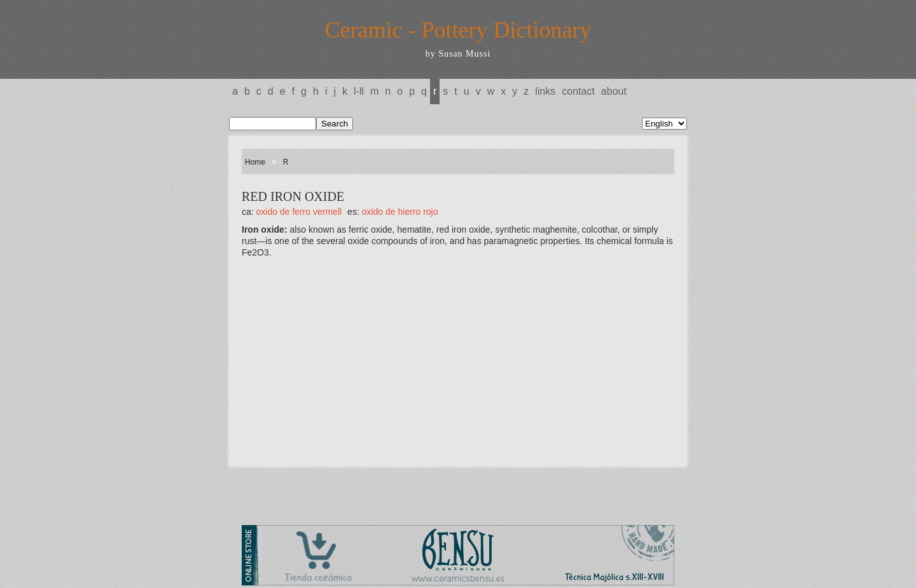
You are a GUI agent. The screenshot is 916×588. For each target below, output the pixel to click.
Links (545, 91)
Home (255, 162)
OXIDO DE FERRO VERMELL (299, 212)
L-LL (359, 91)
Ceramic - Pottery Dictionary (458, 30)
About (614, 91)
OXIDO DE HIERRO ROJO (400, 212)
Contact (578, 91)
